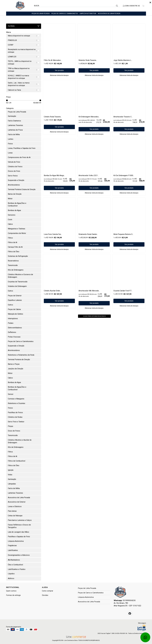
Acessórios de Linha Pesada (109, 14)
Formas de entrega (13, 595)
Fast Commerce (120, 593)
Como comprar (48, 591)
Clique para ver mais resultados (94, 348)
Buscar (117, 6)
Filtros (24, 26)
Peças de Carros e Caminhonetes (65, 14)
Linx (20, 6)
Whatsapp (145, 637)
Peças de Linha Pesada (41, 14)
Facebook (130, 613)
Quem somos (11, 591)
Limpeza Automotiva (88, 14)
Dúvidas (45, 595)
